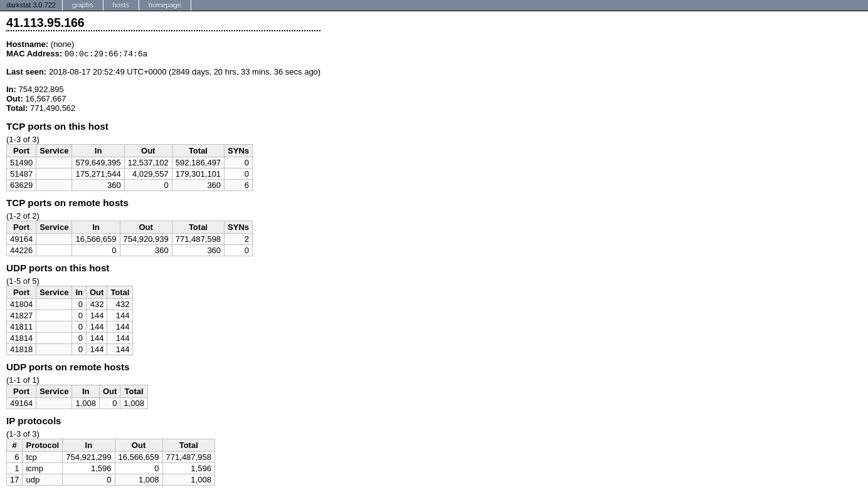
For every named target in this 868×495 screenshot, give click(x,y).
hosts (121, 5)
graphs (83, 5)
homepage (165, 5)
